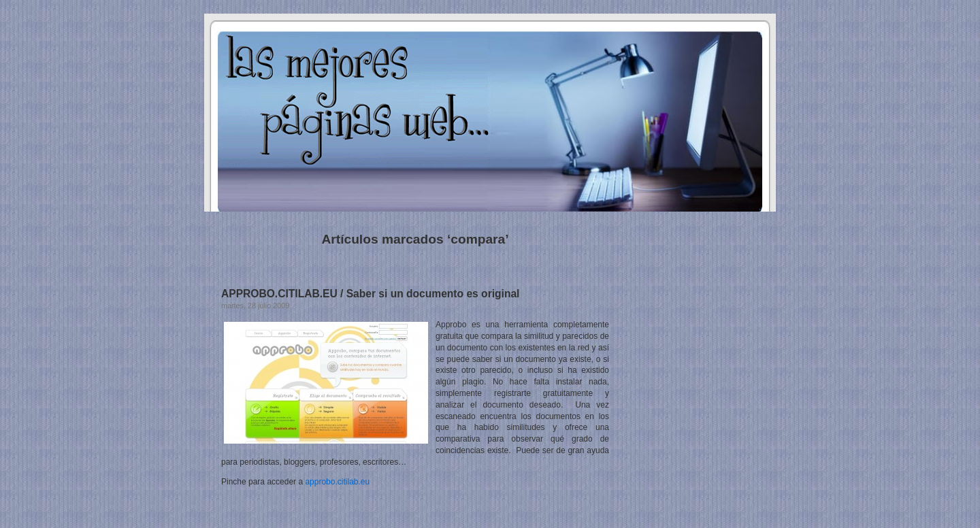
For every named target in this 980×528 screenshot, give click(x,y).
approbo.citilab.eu (337, 482)
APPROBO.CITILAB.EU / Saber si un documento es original (370, 294)
